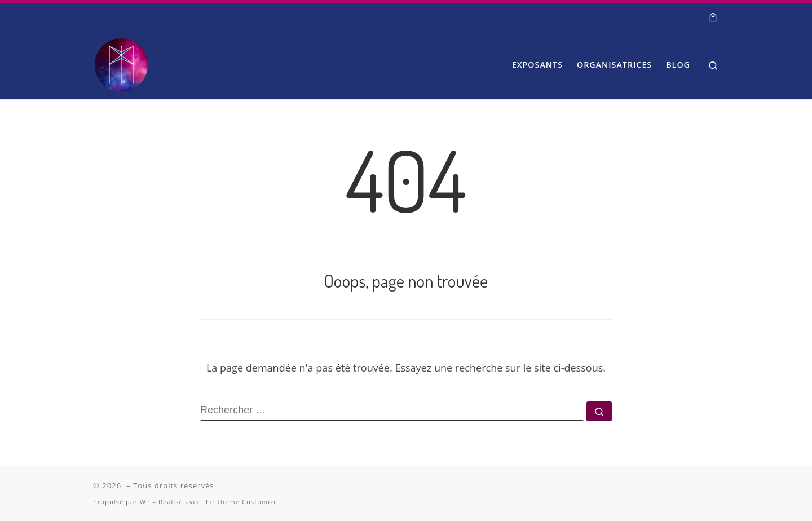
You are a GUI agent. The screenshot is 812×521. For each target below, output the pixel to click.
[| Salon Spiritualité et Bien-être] (121, 61)
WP (145, 502)
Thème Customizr (247, 502)
